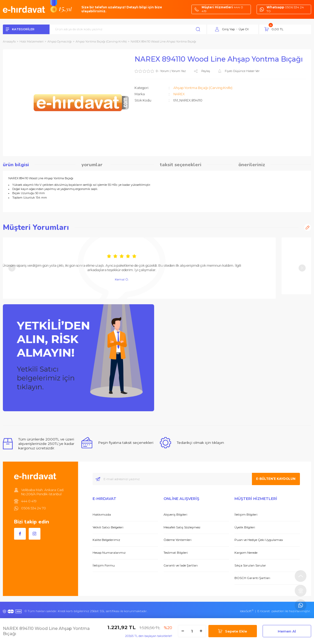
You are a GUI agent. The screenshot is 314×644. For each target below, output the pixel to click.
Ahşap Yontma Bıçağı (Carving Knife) (203, 88)
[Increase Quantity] (201, 631)
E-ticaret (264, 611)
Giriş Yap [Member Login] (228, 29)
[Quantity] (192, 631)
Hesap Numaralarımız (109, 553)
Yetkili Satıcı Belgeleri (108, 527)
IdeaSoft (247, 611)
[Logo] (24, 9)
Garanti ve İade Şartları (181, 565)
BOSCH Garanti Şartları (252, 578)
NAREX (179, 94)
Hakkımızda (102, 515)
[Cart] (288, 29)
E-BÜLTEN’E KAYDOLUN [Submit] (276, 479)
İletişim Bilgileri (246, 515)
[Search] (131, 29)
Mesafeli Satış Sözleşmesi (182, 527)
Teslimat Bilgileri (176, 553)
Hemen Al (287, 631)
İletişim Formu (104, 565)
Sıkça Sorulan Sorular (250, 565)
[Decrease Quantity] (183, 631)
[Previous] (12, 268)
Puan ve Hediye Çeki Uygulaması (259, 540)
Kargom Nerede (246, 553)
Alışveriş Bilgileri (175, 515)
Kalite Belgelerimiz (106, 540)
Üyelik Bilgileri (245, 527)
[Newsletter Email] (196, 479)
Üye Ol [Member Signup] (244, 29)
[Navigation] (26, 29)
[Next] (302, 268)
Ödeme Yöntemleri (177, 540)
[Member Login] (217, 29)
